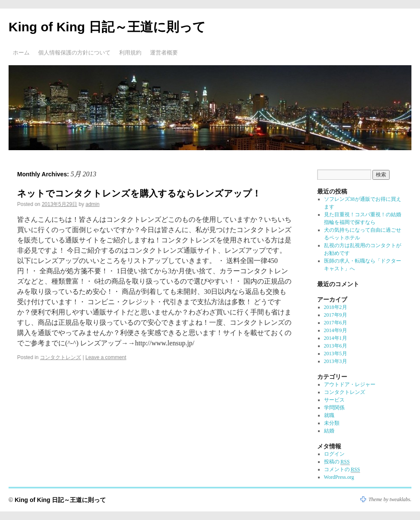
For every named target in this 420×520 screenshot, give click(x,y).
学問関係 (334, 408)
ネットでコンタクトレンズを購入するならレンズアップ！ (139, 193)
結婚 (329, 431)
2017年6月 (336, 323)
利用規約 (130, 53)
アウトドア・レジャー (350, 384)
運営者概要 (164, 53)
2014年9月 (336, 330)
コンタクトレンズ (60, 357)
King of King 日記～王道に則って (107, 27)
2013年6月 (336, 346)
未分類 (332, 423)
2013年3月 (336, 361)
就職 (329, 415)
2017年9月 (336, 315)
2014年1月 (336, 338)
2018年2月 (336, 307)
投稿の (337, 462)
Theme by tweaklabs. (390, 499)
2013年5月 (336, 354)
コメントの (342, 470)
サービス (334, 400)
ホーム (21, 53)
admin (92, 204)
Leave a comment (106, 357)
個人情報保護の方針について (74, 53)
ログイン (334, 454)
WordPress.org (339, 477)
